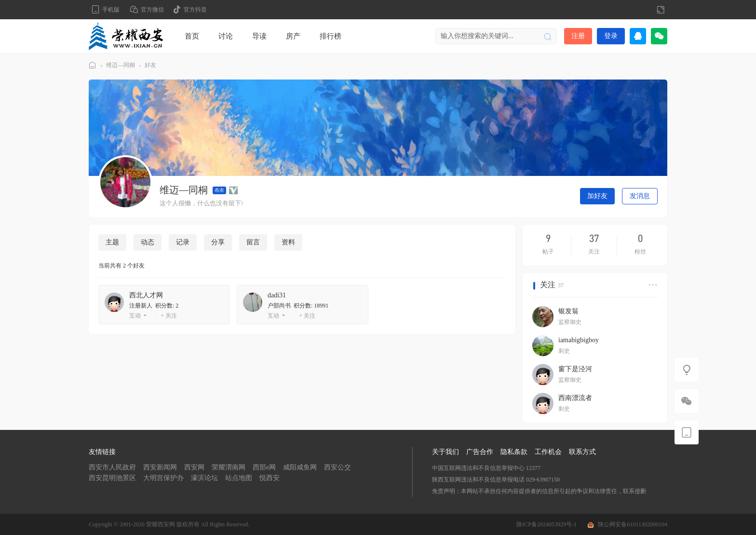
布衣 (219, 190)
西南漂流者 (575, 398)
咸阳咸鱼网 (300, 467)
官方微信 (152, 10)
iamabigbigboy (579, 340)
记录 (183, 242)
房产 (293, 36)
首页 (192, 36)
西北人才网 (146, 295)
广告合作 (480, 452)
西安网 (194, 467)
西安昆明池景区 (112, 478)
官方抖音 (195, 10)
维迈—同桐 (121, 65)
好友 (150, 65)
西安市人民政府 (112, 467)
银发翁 (568, 311)
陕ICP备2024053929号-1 (547, 524)
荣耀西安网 (93, 65)
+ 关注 (169, 316)
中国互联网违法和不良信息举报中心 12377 (486, 468)
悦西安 (270, 478)
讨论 (226, 36)
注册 (578, 36)
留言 (253, 242)
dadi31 (277, 295)
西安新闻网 (160, 467)
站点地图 (239, 478)
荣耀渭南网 (229, 467)
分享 (218, 242)
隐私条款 (514, 452)
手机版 (111, 10)
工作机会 (548, 452)
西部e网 (264, 467)
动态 (148, 242)
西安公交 (337, 467)
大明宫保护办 (163, 478)
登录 (611, 36)
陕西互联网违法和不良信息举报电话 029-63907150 (496, 480)
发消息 (640, 196)
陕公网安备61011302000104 (633, 524)
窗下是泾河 (575, 369)
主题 (112, 242)
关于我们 (445, 452)
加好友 (597, 196)
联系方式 (582, 452)
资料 (288, 242)
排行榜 (331, 36)
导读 (259, 36)
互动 (135, 316)
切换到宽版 (661, 10)
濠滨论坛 (204, 478)
